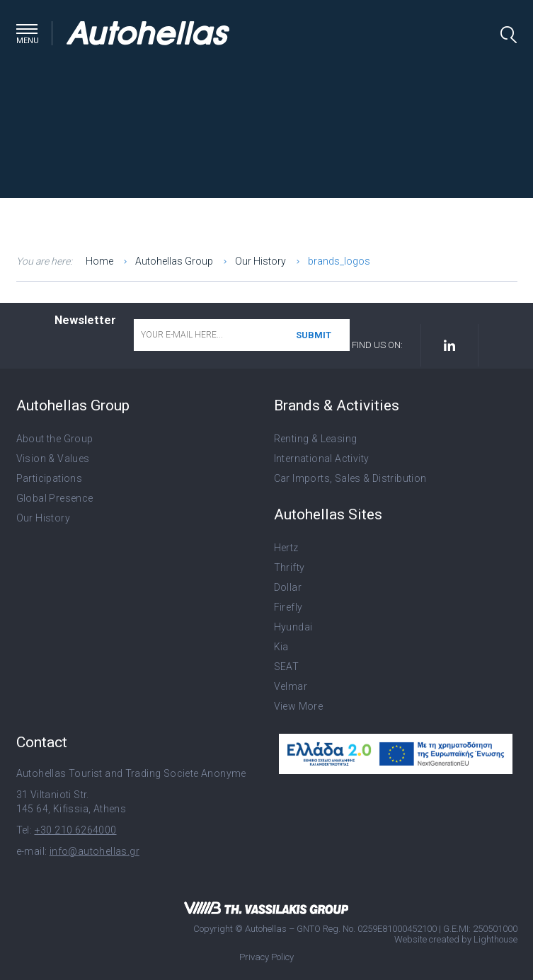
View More (299, 706)
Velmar (291, 686)
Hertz (286, 548)
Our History (43, 518)
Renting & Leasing (316, 439)
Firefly (288, 607)
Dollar (288, 587)
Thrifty (290, 567)
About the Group (55, 439)
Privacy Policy (266, 957)
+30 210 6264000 (76, 830)
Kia (281, 647)
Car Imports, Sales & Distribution (350, 478)
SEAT (287, 667)
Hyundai (293, 627)
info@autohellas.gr (94, 851)
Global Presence (55, 498)
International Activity (322, 459)
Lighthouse (495, 939)
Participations (50, 478)
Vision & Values (53, 459)
